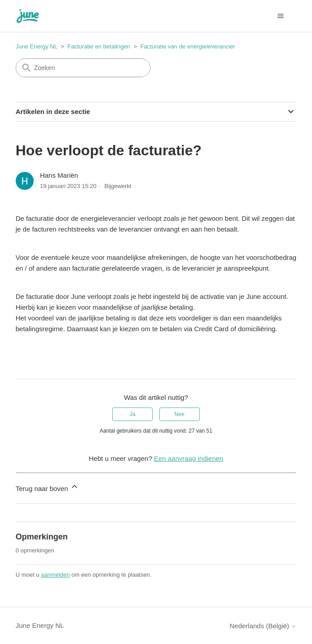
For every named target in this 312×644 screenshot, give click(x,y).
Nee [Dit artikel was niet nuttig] (180, 414)
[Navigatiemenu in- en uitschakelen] (280, 16)
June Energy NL (37, 46)
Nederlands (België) (263, 626)
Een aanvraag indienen (189, 458)
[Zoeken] (83, 68)
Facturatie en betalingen (99, 46)
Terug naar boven (47, 487)
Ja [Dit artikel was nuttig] (133, 414)
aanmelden (55, 575)
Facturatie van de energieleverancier (188, 46)
